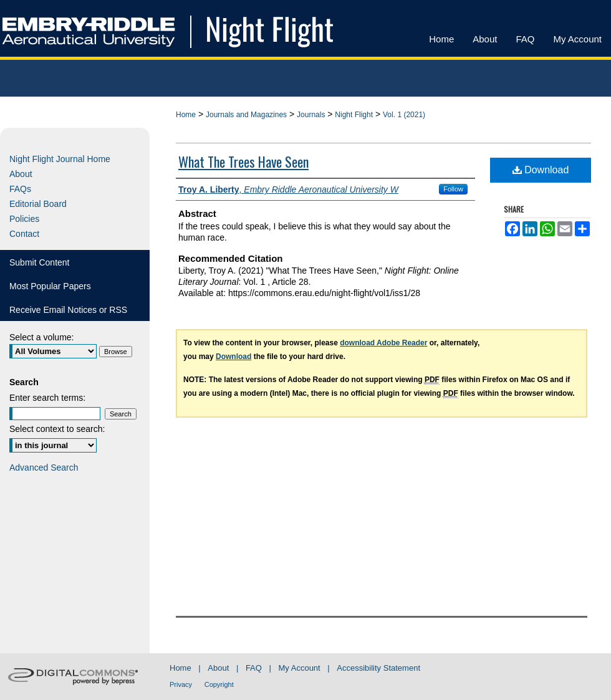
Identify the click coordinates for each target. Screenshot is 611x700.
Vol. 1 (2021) (404, 115)
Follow (453, 189)
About (21, 174)
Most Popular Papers (50, 286)
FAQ (254, 668)
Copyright (219, 684)
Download (541, 170)
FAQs (20, 189)
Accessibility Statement (378, 668)
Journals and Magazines (246, 115)
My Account (300, 668)
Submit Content (40, 262)
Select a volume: (42, 337)
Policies (24, 219)
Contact (24, 234)
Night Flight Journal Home (60, 159)
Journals (311, 115)
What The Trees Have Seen (243, 161)
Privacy (181, 684)
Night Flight (354, 115)
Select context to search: (57, 429)
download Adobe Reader (383, 343)
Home (186, 115)
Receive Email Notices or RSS (68, 310)
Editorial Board (38, 204)
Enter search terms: (47, 398)
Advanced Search (44, 467)
